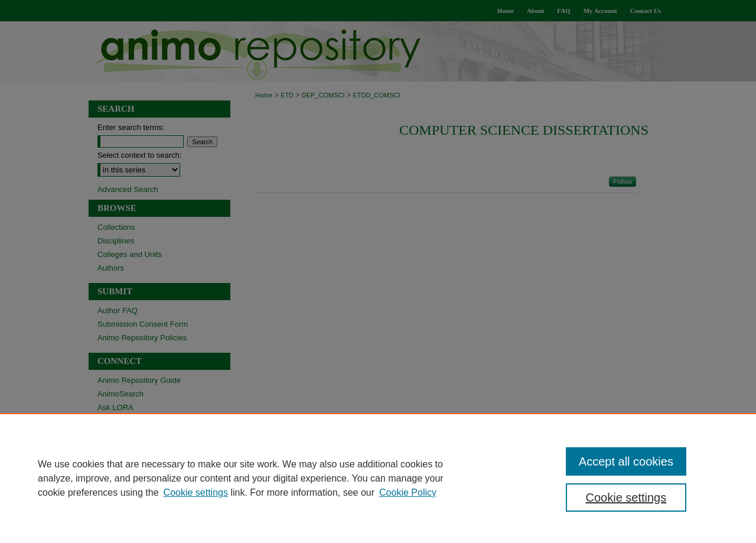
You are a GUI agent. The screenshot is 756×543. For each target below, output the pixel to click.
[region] (378, 478)
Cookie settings (196, 492)
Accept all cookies (626, 461)
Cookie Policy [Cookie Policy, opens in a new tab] (408, 492)
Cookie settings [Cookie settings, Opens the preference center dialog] (626, 498)
